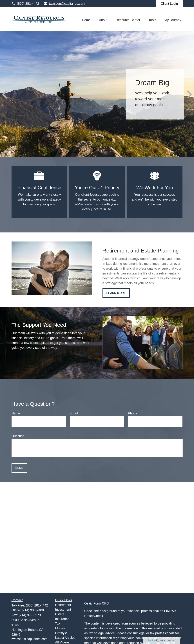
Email (74, 413)
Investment (63, 610)
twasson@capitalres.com (64, 4)
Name (16, 413)
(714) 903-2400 (33, 610)
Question (18, 436)
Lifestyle (61, 633)
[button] (86, 20)
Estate (60, 614)
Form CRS (101, 603)
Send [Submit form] (19, 468)
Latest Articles (65, 638)
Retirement (63, 605)
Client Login (169, 4)
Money (60, 628)
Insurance (62, 619)
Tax (58, 624)
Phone (133, 413)
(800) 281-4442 (25, 4)
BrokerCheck (94, 616)
